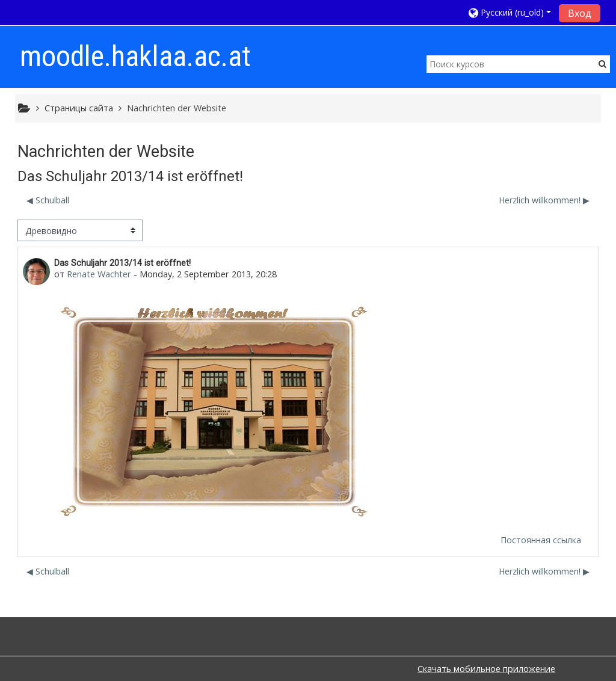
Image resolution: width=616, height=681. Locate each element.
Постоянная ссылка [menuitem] (541, 540)
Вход (580, 13)
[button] (510, 12)
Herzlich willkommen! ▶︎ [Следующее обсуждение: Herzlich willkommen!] (544, 200)
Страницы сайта (79, 108)
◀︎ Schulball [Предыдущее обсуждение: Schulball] (48, 200)
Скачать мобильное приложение (486, 669)
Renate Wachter (99, 274)
